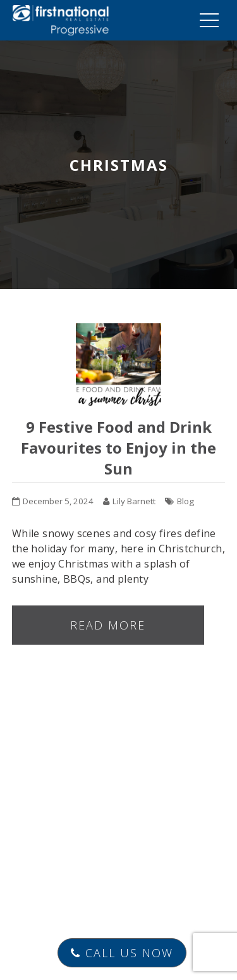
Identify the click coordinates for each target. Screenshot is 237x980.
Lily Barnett (134, 501)
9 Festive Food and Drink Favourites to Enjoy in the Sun (118, 448)
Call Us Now (122, 953)
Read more (108, 625)
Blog (185, 501)
